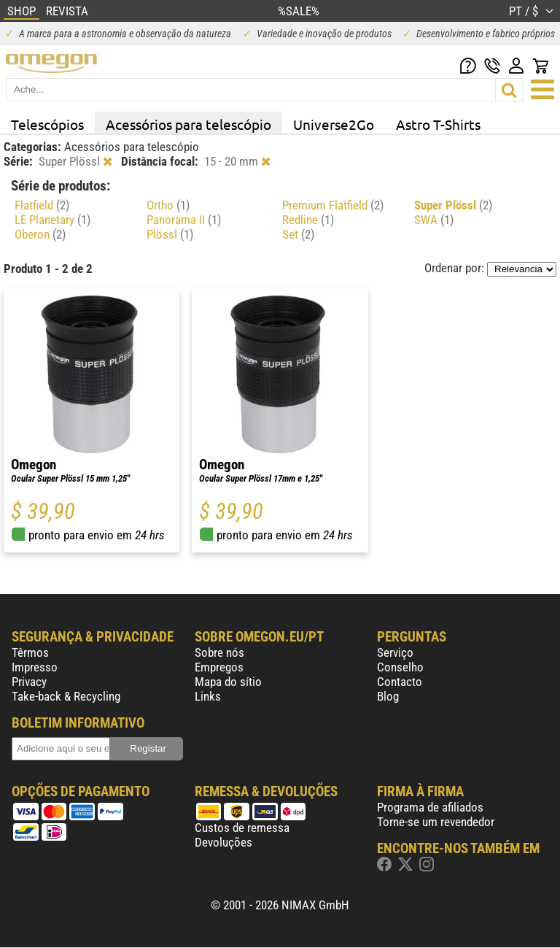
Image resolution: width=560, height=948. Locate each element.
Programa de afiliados (430, 807)
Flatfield (42, 205)
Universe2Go (334, 124)
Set (298, 234)
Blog (388, 696)
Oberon (40, 234)
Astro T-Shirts (438, 124)
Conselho (400, 667)
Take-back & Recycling (66, 696)
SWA (434, 220)
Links (208, 696)
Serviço (395, 652)
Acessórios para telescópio (188, 124)
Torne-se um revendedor (436, 822)
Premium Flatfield (333, 205)
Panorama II (184, 220)
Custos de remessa (242, 828)
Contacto (400, 682)
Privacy (29, 682)
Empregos (219, 667)
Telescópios (47, 124)
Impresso (35, 667)
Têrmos (30, 652)
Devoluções (223, 842)
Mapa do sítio (228, 682)
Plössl (170, 234)
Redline (308, 220)
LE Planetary (52, 220)
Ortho (168, 205)
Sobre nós (219, 652)
